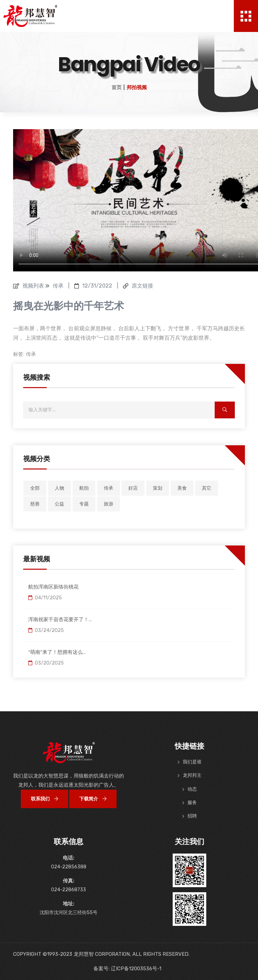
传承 (31, 354)
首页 (117, 87)
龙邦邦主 (192, 775)
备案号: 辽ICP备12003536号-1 (127, 969)
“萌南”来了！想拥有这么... (57, 652)
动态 (192, 789)
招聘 (192, 816)
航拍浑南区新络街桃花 (53, 587)
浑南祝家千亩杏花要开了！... (60, 619)
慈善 (35, 504)
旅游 (109, 504)
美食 (182, 488)
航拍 (84, 488)
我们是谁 (192, 762)
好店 (133, 488)
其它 (207, 488)
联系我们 (45, 799)
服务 (192, 803)
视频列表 (33, 286)
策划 (158, 488)
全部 (35, 488)
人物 (59, 488)
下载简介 (93, 799)
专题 (84, 504)
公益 (59, 504)
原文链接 (142, 286)
